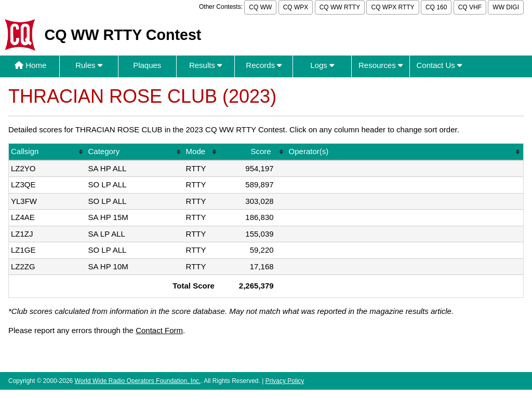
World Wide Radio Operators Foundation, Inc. (138, 381)
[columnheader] (48, 152)
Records (264, 65)
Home (30, 65)
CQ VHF (470, 7)
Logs (322, 65)
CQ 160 (436, 7)
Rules (89, 65)
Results (205, 65)
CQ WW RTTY (340, 7)
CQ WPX (296, 7)
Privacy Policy (285, 381)
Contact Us (439, 65)
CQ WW (260, 7)
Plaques (147, 65)
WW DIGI (506, 7)
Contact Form (159, 330)
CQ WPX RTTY (393, 7)
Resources (381, 65)
